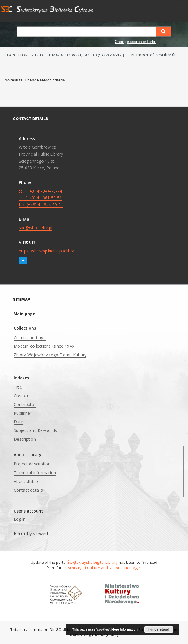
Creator (21, 396)
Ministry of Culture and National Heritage (104, 568)
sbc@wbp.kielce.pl (36, 228)
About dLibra (26, 481)
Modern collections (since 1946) (45, 346)
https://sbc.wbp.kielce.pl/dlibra (47, 251)
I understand (159, 629)
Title (18, 387)
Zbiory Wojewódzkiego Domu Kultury (50, 355)
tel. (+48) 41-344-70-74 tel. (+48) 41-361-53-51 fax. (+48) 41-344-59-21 (41, 198)
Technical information (35, 473)
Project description (32, 464)
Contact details (28, 490)
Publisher (22, 413)
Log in (20, 519)
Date (18, 422)
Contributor (25, 404)
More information (124, 629)
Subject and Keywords (35, 430)
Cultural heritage (30, 338)
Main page (24, 314)
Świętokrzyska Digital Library (93, 562)
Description (25, 439)
